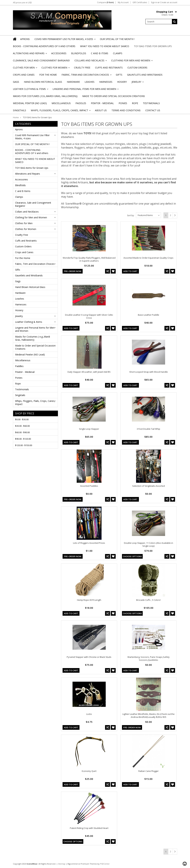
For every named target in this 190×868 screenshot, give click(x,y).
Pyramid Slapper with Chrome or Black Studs (89, 657)
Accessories (59, 53)
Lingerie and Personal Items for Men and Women (85, 90)
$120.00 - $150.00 (24, 445)
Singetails (19, 110)
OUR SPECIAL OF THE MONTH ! (117, 39)
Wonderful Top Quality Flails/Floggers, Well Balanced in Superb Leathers (89, 259)
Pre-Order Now (73, 271)
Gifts (119, 75)
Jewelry (137, 83)
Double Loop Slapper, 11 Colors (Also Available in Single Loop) (149, 544)
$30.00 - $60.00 (22, 426)
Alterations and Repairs (30, 54)
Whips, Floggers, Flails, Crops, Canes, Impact (60, 111)
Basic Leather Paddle (149, 315)
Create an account (169, 2)
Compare (105, 2)
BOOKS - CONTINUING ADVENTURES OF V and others (44, 46)
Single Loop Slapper (89, 429)
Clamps (118, 53)
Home (16, 117)
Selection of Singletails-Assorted (149, 486)
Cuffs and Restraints (109, 68)
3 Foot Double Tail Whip (148, 429)
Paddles (81, 103)
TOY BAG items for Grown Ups (153, 46)
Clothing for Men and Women (132, 61)
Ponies (123, 103)
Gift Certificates (140, 2)
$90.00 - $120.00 (23, 439)
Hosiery (122, 82)
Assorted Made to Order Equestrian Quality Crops (148, 258)
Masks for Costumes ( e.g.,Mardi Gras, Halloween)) (45, 96)
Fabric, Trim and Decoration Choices (86, 76)
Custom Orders (137, 68)
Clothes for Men (25, 69)
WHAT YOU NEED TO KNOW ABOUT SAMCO (105, 46)
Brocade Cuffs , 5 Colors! (148, 600)
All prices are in (22, 3)
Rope (135, 103)
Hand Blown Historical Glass (43, 82)
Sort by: (131, 215)
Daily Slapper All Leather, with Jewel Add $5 (89, 372)
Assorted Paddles (89, 486)
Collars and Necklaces (90, 61)
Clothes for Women (55, 69)
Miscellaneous (61, 103)
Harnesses (106, 82)
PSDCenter (105, 864)
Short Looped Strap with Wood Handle (149, 372)
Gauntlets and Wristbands (145, 75)
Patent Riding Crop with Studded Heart (89, 828)
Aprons (25, 39)
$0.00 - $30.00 (22, 419)
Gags (16, 82)
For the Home (48, 75)
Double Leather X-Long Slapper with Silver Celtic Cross (89, 316)
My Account (123, 2)
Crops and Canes (24, 75)
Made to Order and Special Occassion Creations (114, 96)
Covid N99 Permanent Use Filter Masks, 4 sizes (65, 40)
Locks (89, 714)
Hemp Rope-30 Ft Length (89, 600)
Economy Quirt (89, 771)
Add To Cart (130, 271)
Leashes (90, 82)
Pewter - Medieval (102, 103)
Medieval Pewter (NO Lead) (30, 103)
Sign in (154, 2)
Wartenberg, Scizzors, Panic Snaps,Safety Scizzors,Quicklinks (149, 658)
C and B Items (100, 53)
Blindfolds (79, 53)
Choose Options (132, 556)
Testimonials (151, 103)
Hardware (73, 82)
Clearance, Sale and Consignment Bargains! (41, 60)
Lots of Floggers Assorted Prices (89, 543)
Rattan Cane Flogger (149, 771)
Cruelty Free (82, 68)
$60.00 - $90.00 (22, 432)
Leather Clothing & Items (30, 90)
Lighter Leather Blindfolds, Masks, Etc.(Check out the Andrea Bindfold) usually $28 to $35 (149, 715)
